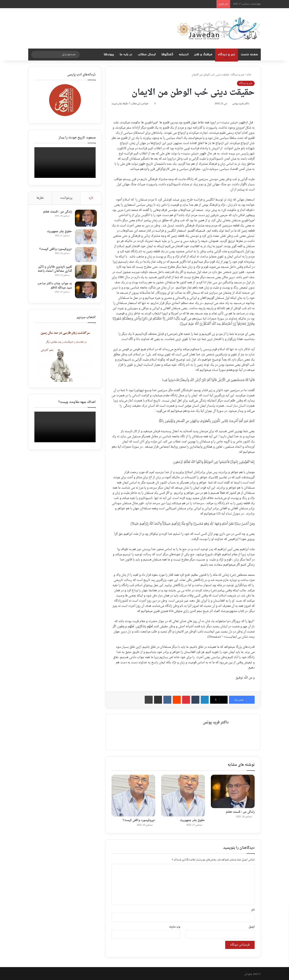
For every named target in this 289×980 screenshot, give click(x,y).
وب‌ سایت (175, 925)
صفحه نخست (249, 54)
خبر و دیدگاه (226, 54)
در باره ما (126, 54)
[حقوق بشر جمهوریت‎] (183, 794)
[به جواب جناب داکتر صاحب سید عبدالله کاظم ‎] (85, 291)
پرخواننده (66, 198)
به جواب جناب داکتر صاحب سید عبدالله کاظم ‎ (53, 287)
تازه (91, 198)
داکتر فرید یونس (239, 104)
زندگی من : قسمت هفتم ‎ (240, 811)
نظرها (40, 198)
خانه (251, 75)
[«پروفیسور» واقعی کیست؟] (133, 794)
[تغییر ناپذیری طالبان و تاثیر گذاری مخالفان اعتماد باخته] (85, 273)
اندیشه (184, 54)
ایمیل (252, 925)
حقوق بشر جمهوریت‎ (192, 819)
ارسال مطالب (147, 54)
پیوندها (109, 54)
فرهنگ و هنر (203, 54)
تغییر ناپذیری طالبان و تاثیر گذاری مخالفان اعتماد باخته (54, 270)
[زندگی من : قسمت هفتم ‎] (233, 790)
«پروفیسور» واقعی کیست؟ (139, 819)
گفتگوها (167, 54)
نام (253, 908)
